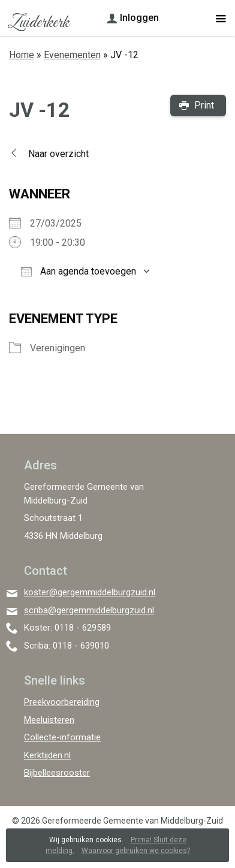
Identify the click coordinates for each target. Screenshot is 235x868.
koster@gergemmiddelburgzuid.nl (90, 592)
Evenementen (72, 55)
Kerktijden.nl (47, 755)
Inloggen (139, 18)
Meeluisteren (49, 720)
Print (204, 105)
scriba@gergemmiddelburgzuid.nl (89, 610)
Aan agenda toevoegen (79, 271)
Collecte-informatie (62, 737)
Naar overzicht (58, 154)
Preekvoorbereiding (62, 702)
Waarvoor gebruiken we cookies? (136, 851)
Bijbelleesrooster (57, 773)
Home (22, 55)
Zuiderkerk (38, 23)
